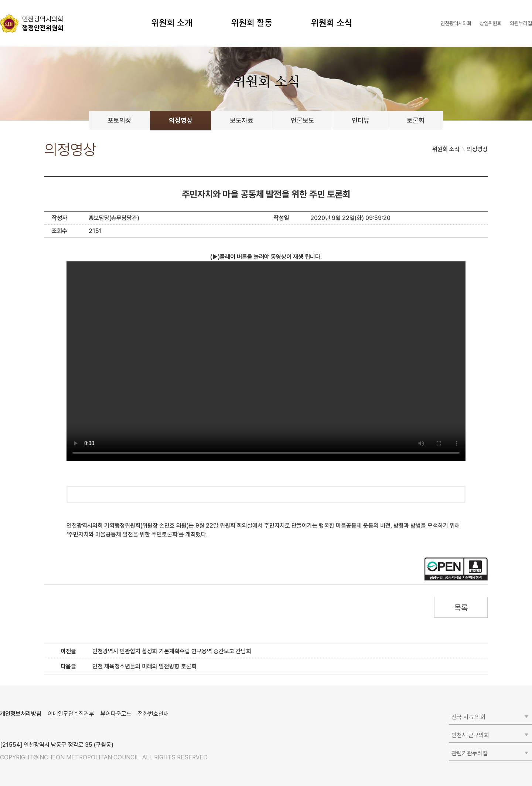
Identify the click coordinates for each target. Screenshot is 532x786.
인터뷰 (361, 120)
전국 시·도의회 (468, 717)
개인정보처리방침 (21, 714)
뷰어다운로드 (116, 714)
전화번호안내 (153, 714)
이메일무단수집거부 (71, 714)
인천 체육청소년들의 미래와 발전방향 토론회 (144, 666)
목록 (461, 608)
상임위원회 (491, 23)
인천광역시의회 (456, 23)
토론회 (416, 120)
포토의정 (119, 120)
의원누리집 (521, 23)
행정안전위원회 (43, 23)
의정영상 (181, 120)
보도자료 (242, 120)
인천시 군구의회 (470, 735)
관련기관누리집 (470, 753)
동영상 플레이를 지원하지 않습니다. (266, 361)
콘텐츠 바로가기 (19, 0)
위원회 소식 (332, 23)
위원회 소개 (172, 23)
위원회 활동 (252, 23)
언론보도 (303, 120)
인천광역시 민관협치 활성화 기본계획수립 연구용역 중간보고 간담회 (172, 651)
